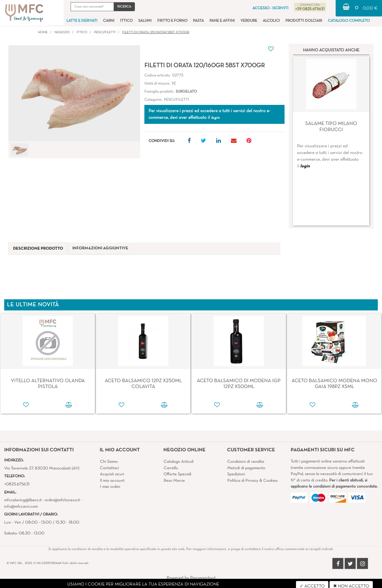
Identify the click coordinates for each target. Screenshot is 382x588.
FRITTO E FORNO (172, 21)
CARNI (109, 21)
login (305, 166)
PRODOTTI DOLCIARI (304, 21)
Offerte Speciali (177, 474)
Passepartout (203, 578)
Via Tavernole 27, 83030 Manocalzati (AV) (42, 468)
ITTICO (126, 21)
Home (43, 32)
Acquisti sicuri (112, 474)
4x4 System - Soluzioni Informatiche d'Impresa (203, 585)
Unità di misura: (157, 84)
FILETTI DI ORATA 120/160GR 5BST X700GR (156, 32)
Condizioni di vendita (246, 462)
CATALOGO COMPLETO (349, 21)
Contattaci (109, 468)
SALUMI (145, 21)
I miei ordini (110, 487)
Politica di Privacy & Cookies (252, 481)
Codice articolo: (157, 75)
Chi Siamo (109, 462)
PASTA (198, 21)
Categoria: (153, 100)
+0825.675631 (17, 484)
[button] (124, 7)
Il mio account (112, 481)
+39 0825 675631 (310, 9)
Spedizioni (236, 474)
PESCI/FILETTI (105, 32)
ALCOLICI (271, 21)
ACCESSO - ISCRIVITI (270, 8)
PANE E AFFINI (222, 21)
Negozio (62, 32)
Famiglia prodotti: (159, 92)
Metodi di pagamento (246, 468)
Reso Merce (174, 481)
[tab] (38, 249)
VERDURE (249, 21)
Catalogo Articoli (179, 462)
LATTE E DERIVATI (82, 21)
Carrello (171, 468)
